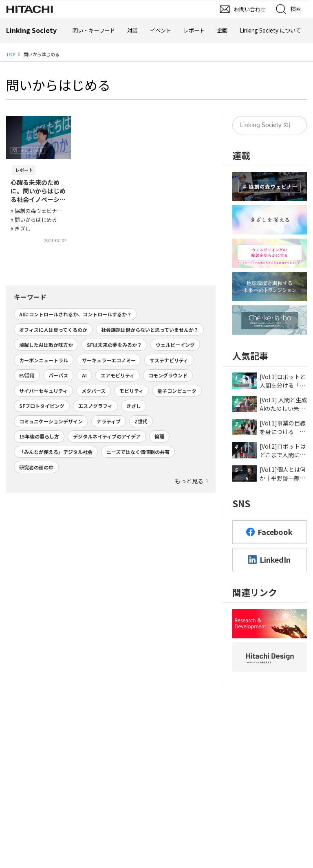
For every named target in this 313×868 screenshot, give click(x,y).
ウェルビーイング (175, 345)
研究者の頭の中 (36, 467)
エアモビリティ (118, 375)
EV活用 (27, 375)
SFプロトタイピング (42, 406)
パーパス (58, 375)
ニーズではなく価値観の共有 (138, 452)
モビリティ (131, 391)
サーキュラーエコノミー (109, 360)
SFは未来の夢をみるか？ (114, 345)
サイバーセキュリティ (43, 391)
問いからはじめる (58, 85)
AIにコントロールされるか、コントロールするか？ (75, 314)
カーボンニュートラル (44, 360)
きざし (134, 406)
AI (84, 375)
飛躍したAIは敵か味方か (46, 345)
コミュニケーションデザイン (51, 421)
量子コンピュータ (177, 391)
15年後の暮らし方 (39, 436)
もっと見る (189, 481)
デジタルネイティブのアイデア (107, 436)
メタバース (94, 391)
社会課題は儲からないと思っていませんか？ (150, 330)
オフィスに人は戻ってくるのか (53, 330)
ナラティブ (109, 421)
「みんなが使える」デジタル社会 (56, 452)
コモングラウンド (168, 375)
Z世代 (141, 421)
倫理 (159, 436)
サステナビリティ (169, 360)
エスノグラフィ (95, 406)
